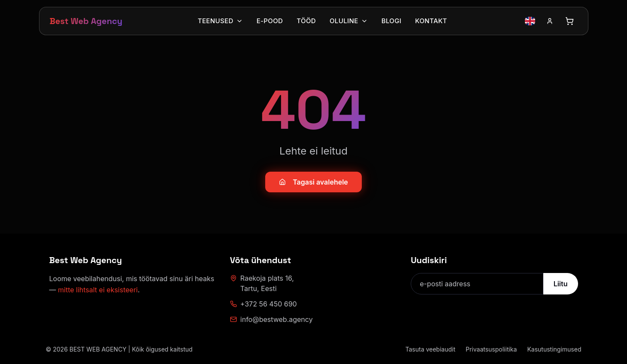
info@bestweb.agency (271, 319)
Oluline (349, 21)
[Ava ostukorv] (569, 21)
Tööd (306, 21)
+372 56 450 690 (264, 304)
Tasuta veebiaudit (430, 349)
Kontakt (431, 21)
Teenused (220, 21)
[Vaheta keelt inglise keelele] (530, 21)
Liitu (561, 284)
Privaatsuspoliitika (491, 349)
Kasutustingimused (554, 349)
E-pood (270, 21)
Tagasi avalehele (313, 182)
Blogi (392, 21)
